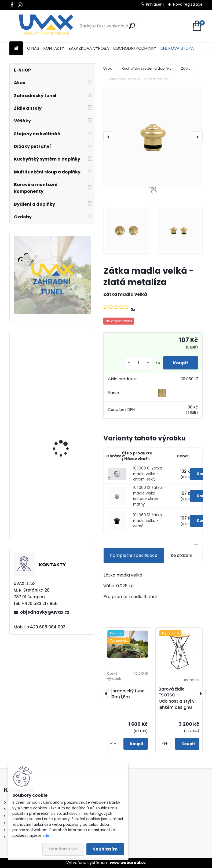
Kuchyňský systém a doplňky (147, 68)
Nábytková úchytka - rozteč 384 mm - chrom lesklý (67, 448)
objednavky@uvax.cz (45, 612)
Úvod (108, 68)
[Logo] (46, 26)
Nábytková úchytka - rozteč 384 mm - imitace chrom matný (68, 383)
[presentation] (109, 137)
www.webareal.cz (128, 863)
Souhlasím (105, 849)
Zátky (186, 68)
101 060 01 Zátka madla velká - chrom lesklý (148, 474)
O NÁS (33, 48)
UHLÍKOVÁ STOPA (177, 48)
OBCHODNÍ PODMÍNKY (135, 48)
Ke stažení (182, 555)
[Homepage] (16, 49)
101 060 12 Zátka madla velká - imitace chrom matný (147, 496)
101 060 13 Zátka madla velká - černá (147, 521)
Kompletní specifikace (134, 555)
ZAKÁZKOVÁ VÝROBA (89, 48)
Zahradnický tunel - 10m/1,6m (126, 694)
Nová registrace (188, 4)
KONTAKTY (54, 48)
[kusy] (137, 363)
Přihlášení (155, 4)
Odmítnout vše (63, 849)
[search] (132, 26)
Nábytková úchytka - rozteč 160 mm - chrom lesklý (67, 513)
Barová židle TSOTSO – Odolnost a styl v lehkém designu (177, 698)
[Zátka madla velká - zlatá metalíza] (153, 137)
